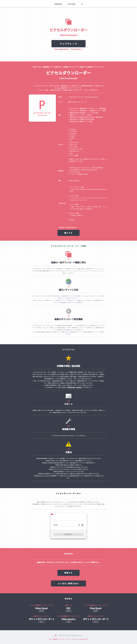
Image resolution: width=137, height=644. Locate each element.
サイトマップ (76, 639)
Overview (58, 4)
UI (82, 4)
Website (41, 611)
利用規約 (55, 639)
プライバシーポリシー (65, 639)
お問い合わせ (84, 639)
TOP (50, 639)
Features (72, 4)
